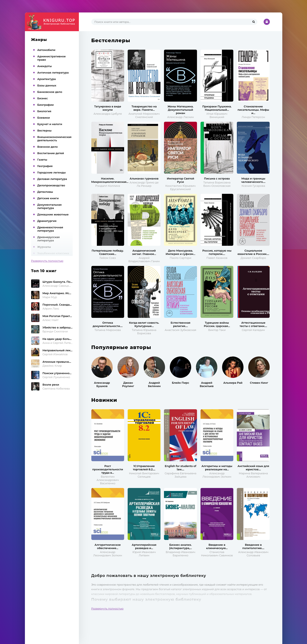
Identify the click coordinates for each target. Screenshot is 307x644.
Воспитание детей (51, 153)
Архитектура (47, 79)
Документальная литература (50, 206)
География (45, 166)
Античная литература (53, 73)
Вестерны (45, 130)
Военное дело (48, 147)
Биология (44, 111)
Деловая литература (52, 179)
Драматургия (47, 221)
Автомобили (46, 50)
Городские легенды (52, 172)
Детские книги (48, 198)
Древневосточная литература (50, 229)
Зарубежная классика (53, 253)
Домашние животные (53, 214)
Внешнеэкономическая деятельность (54, 139)
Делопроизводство (51, 185)
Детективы (45, 192)
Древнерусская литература (49, 239)
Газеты (42, 160)
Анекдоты (45, 66)
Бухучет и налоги (50, 124)
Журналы (44, 247)
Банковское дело (50, 92)
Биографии (46, 105)
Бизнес (43, 98)
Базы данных (47, 85)
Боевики (44, 118)
